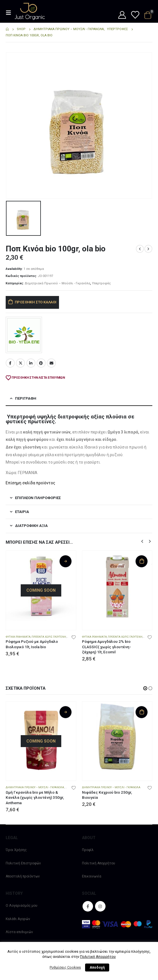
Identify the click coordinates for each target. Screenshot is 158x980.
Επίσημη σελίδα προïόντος (30, 483)
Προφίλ (88, 850)
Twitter (20, 363)
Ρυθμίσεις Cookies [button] (65, 967)
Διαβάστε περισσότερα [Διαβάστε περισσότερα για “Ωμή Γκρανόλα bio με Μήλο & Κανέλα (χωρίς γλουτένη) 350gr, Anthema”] (66, 712)
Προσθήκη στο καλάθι (36, 302)
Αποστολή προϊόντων (23, 876)
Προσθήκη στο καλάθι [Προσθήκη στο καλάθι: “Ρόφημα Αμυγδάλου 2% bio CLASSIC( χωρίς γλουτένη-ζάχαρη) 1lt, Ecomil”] (142, 561)
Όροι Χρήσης (16, 850)
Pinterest (41, 363)
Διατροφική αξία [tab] (31, 526)
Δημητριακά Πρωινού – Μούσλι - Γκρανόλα (57, 283)
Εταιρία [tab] (22, 512)
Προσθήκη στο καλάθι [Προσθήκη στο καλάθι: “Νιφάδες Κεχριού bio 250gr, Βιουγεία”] (142, 712)
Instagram (100, 906)
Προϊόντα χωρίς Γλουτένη (49, 637)
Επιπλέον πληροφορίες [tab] (38, 498)
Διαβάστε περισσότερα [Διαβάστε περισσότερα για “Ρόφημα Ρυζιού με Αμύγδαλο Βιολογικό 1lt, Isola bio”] (66, 561)
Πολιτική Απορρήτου (99, 863)
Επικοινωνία (92, 876)
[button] (142, 541)
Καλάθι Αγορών (18, 919)
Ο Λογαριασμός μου (22, 906)
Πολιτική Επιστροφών (23, 863)
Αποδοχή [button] (97, 968)
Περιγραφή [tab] (26, 398)
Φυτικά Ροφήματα (18, 637)
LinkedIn (31, 363)
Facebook (10, 363)
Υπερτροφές (101, 283)
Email (51, 363)
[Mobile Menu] (10, 13)
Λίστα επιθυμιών (19, 932)
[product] (41, 586)
